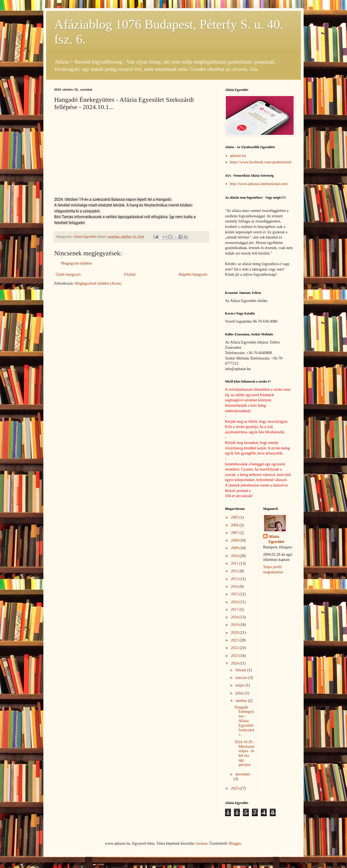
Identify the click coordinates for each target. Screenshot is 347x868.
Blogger (235, 843)
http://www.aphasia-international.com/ (259, 184)
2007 (235, 533)
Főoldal (130, 274)
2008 (235, 540)
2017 (235, 610)
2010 (235, 556)
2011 (235, 563)
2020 (235, 633)
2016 (235, 602)
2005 (235, 517)
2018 (235, 617)
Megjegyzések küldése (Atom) (98, 283)
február (241, 670)
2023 (235, 656)
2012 (235, 571)
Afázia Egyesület (277, 539)
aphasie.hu (238, 156)
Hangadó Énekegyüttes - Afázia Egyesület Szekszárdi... (244, 721)
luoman (202, 843)
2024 (235, 663)
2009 (235, 548)
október (242, 701)
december (243, 774)
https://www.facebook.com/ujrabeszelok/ (261, 162)
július (240, 693)
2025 (235, 788)
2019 (235, 625)
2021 (235, 640)
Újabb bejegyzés (68, 274)
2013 (235, 579)
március (242, 678)
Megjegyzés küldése (76, 263)
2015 (235, 594)
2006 (235, 525)
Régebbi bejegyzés (193, 274)
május (240, 685)
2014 (235, 586)
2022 (235, 648)
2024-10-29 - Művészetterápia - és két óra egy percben (245, 753)
